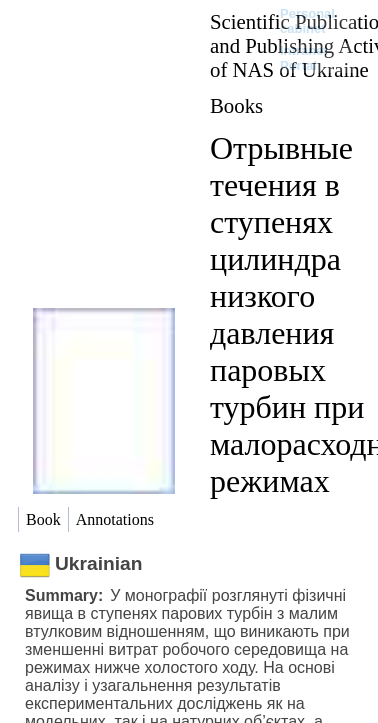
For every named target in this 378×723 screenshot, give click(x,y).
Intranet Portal (304, 58)
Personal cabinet (307, 21)
